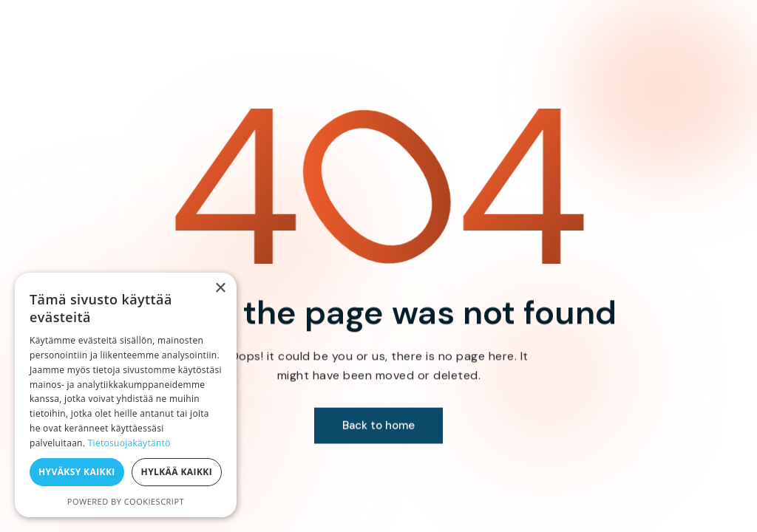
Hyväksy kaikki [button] (77, 472)
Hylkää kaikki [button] (177, 472)
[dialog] (126, 395)
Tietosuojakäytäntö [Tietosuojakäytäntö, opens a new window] (129, 443)
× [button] (220, 289)
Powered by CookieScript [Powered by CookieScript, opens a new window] (126, 501)
